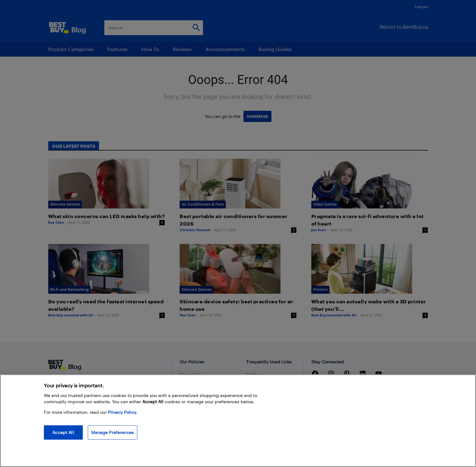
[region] (238, 421)
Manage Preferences (113, 432)
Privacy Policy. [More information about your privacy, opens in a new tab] (123, 412)
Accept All (63, 432)
